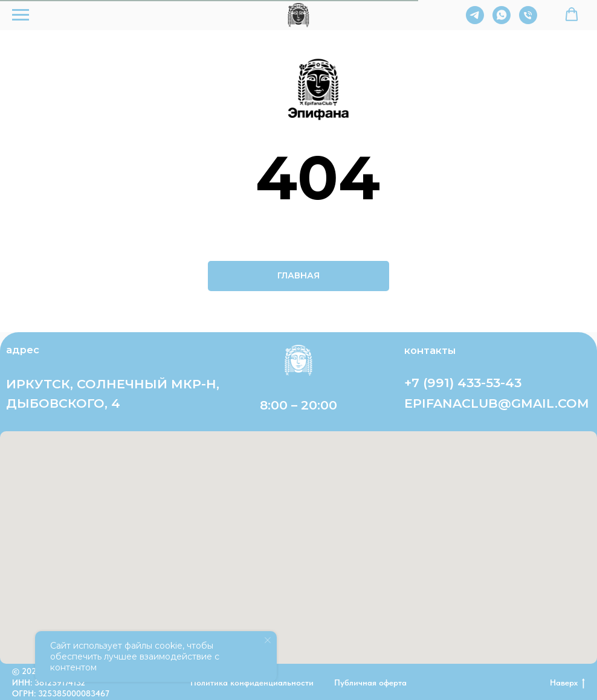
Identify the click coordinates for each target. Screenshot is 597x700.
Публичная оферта (370, 682)
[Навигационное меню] (21, 15)
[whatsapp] (502, 21)
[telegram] (475, 21)
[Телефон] (528, 21)
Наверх (567, 683)
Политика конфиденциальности (252, 682)
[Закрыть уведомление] (268, 640)
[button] (572, 14)
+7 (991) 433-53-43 (463, 383)
